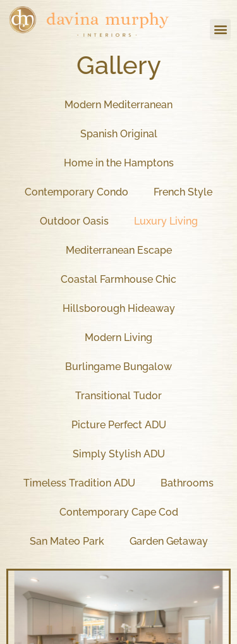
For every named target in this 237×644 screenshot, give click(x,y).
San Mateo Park (67, 541)
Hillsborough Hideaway (119, 308)
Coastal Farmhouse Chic (118, 279)
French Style (183, 192)
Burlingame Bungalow (118, 367)
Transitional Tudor (118, 396)
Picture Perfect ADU (119, 425)
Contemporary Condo (76, 192)
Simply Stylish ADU (119, 454)
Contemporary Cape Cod (119, 512)
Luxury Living (166, 221)
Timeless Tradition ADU (79, 483)
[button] (220, 29)
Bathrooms (187, 483)
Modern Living (118, 337)
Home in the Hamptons (119, 163)
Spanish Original (119, 134)
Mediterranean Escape (119, 250)
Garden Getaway (169, 541)
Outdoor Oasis (74, 221)
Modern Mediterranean (118, 105)
